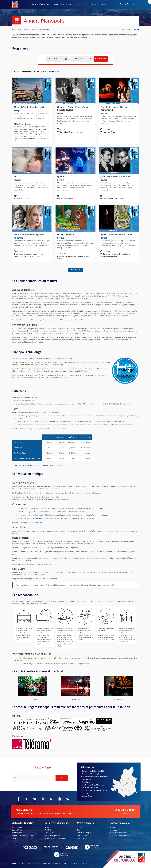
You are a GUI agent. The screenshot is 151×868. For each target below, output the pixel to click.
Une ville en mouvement (118, 833)
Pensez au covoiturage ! (101, 515)
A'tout (47, 827)
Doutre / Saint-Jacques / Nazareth (94, 790)
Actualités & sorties (41, 5)
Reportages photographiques (23, 835)
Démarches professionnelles (55, 838)
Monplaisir (85, 782)
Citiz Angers (49, 833)
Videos (15, 838)
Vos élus (112, 827)
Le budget (113, 830)
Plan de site (74, 863)
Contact (15, 863)
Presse (85, 863)
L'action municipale (100, 5)
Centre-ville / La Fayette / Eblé (93, 771)
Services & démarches (63, 5)
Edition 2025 (32, 699)
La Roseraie (86, 779)
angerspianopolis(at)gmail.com (63, 371)
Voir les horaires (128, 813)
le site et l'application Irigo (96, 508)
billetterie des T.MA (28, 400)
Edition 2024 (75, 699)
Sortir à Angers (18, 830)
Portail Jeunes (83, 835)
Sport (79, 830)
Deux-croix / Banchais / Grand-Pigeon (95, 776)
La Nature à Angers (84, 833)
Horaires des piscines (52, 835)
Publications (17, 833)
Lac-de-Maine (86, 796)
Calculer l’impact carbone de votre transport (29, 522)
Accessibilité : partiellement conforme (52, 863)
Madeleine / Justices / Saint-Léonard (95, 774)
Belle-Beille (86, 793)
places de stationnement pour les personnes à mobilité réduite (43, 518)
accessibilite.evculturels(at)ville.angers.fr (99, 585)
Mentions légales (28, 863)
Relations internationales (119, 835)
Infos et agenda (18, 827)
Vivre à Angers (82, 5)
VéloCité (48, 830)
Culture (80, 827)
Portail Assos (82, 838)
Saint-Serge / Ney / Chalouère (92, 785)
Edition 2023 (119, 699)
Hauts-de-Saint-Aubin (89, 788)
